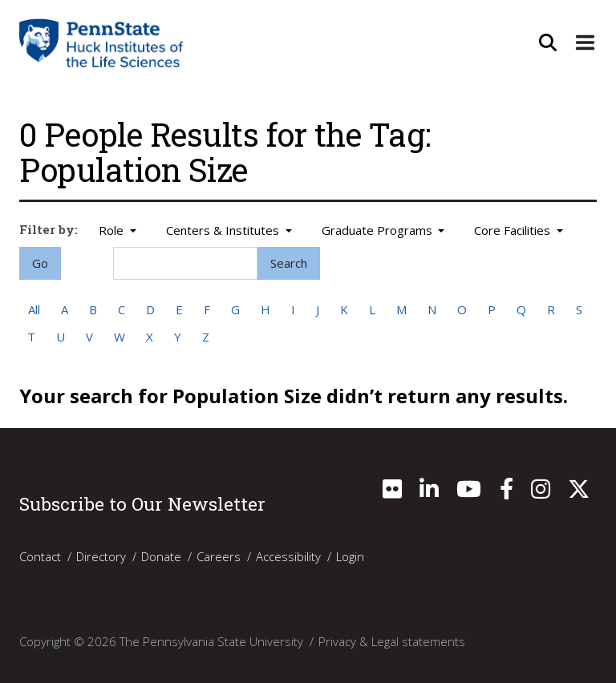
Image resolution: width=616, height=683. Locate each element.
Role (113, 230)
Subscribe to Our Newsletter (142, 503)
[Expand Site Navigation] (584, 42)
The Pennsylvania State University (211, 641)
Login (350, 556)
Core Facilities (514, 230)
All (34, 309)
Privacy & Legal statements (392, 641)
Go (40, 263)
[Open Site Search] (545, 42)
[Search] (185, 263)
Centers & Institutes (224, 230)
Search (289, 263)
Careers (219, 556)
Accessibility (288, 556)
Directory (101, 556)
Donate (161, 556)
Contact (40, 556)
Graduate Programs (379, 230)
